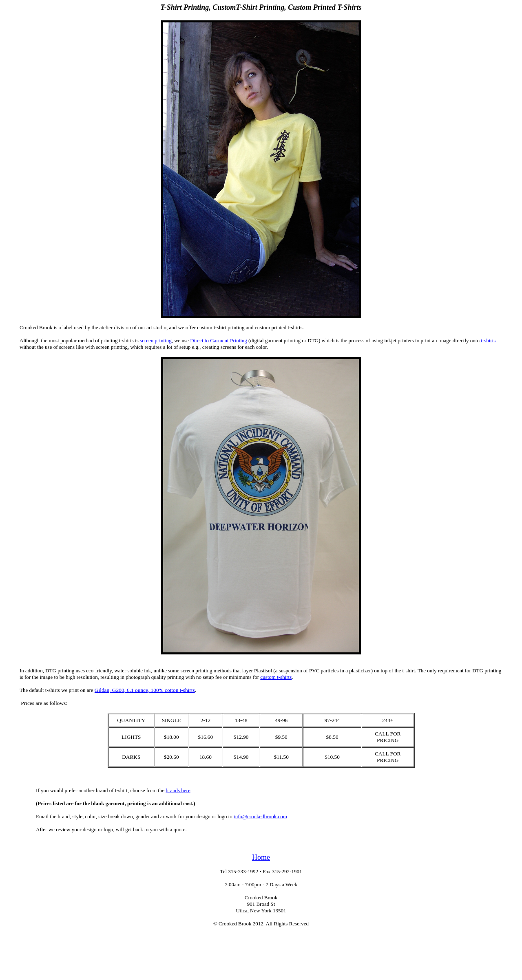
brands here (178, 790)
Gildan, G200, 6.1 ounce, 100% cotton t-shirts (145, 690)
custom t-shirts (276, 677)
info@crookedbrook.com (260, 816)
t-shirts (488, 340)
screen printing (156, 340)
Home (261, 857)
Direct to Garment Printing (219, 340)
